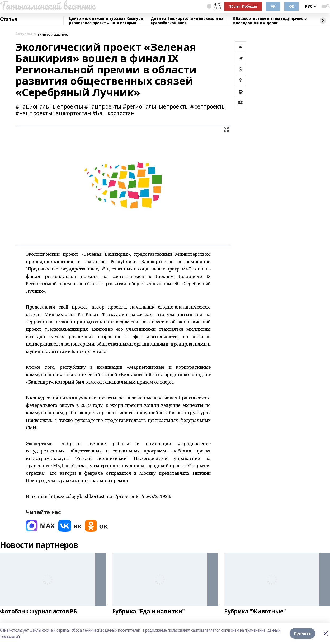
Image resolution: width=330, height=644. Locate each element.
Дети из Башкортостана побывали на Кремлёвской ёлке (187, 21)
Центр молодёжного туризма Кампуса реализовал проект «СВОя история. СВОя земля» (106, 21)
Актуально (25, 34)
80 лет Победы (243, 6)
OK (292, 6)
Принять (302, 633)
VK (273, 6)
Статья (8, 19)
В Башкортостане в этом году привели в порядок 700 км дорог (270, 21)
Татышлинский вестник (47, 6)
